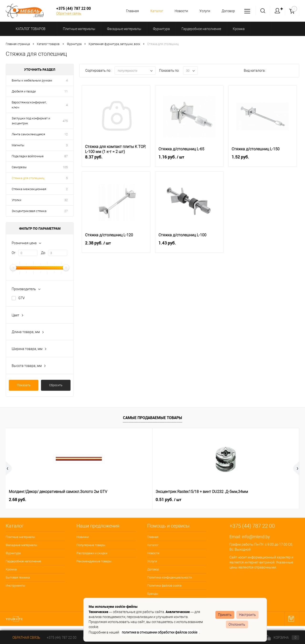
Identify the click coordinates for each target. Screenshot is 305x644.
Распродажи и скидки (92, 553)
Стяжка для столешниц (28, 178)
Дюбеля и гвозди (24, 91)
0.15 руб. (168, 500)
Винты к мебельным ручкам (32, 80)
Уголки (16, 200)
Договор (228, 11)
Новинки (83, 537)
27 (66, 211)
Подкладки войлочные (28, 156)
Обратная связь (69, 13)
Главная (129, 11)
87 (66, 156)
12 (66, 134)
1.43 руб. (189, 246)
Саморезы (19, 167)
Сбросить (56, 385)
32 (66, 200)
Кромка (11, 569)
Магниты (18, 145)
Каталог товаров (30, 29)
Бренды (153, 594)
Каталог (154, 11)
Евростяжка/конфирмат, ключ (29, 105)
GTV (22, 298)
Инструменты (15, 586)
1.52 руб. (263, 160)
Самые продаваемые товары (152, 418)
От (14, 253)
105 (65, 167)
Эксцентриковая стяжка (29, 211)
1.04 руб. (242, 500)
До (43, 253)
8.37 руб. (116, 160)
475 (65, 121)
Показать (24, 385)
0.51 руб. (95, 500)
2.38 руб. (116, 246)
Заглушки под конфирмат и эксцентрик (31, 121)
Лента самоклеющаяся (28, 134)
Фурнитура (13, 553)
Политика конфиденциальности (170, 577)
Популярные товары (91, 545)
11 (66, 91)
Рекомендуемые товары (94, 561)
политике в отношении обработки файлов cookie (160, 632)
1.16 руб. (189, 160)
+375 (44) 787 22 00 (62, 638)
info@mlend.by (256, 537)
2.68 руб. (18, 499)
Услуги (203, 11)
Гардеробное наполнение (23, 561)
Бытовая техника (18, 577)
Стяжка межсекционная (29, 189)
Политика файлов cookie (164, 586)
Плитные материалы (20, 537)
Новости (179, 11)
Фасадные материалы (21, 545)
